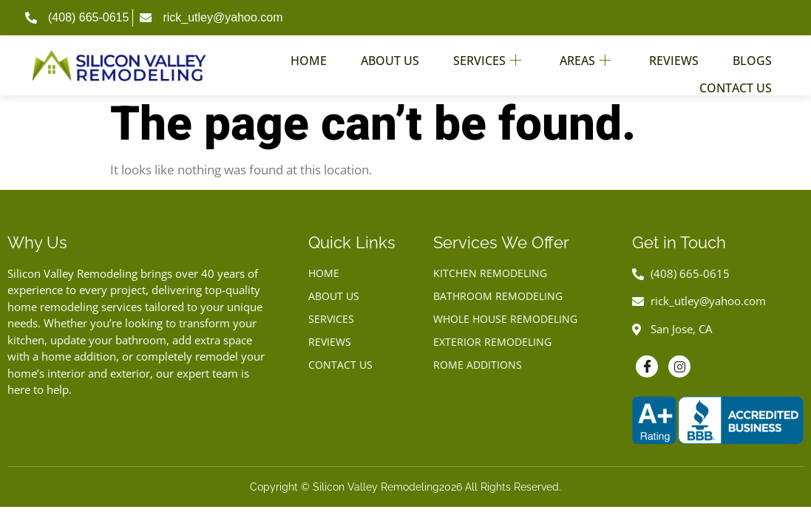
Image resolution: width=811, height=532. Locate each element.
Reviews (674, 56)
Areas (585, 57)
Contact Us (736, 75)
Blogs (752, 56)
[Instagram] (679, 366)
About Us (390, 56)
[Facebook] (647, 366)
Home (309, 56)
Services (487, 57)
